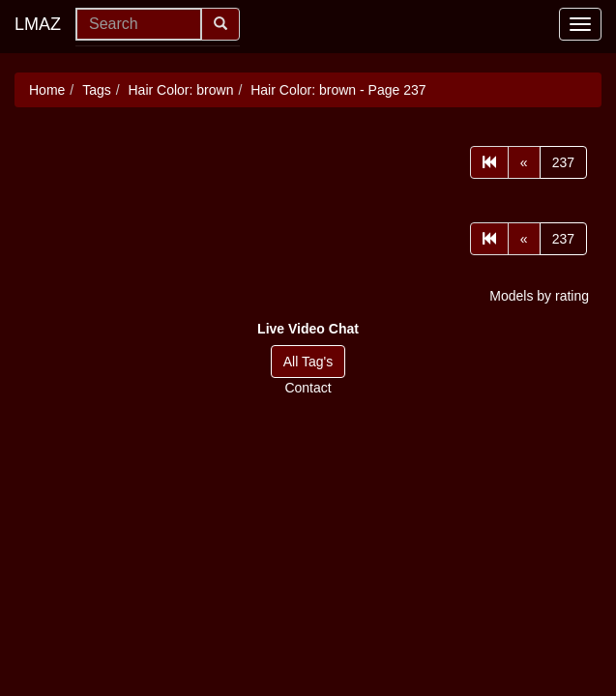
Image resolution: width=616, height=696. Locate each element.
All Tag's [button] (308, 362)
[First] (489, 162)
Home (47, 90)
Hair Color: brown (181, 90)
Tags (97, 90)
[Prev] (524, 162)
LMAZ (38, 24)
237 (563, 162)
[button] (308, 329)
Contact (308, 388)
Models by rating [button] (539, 296)
